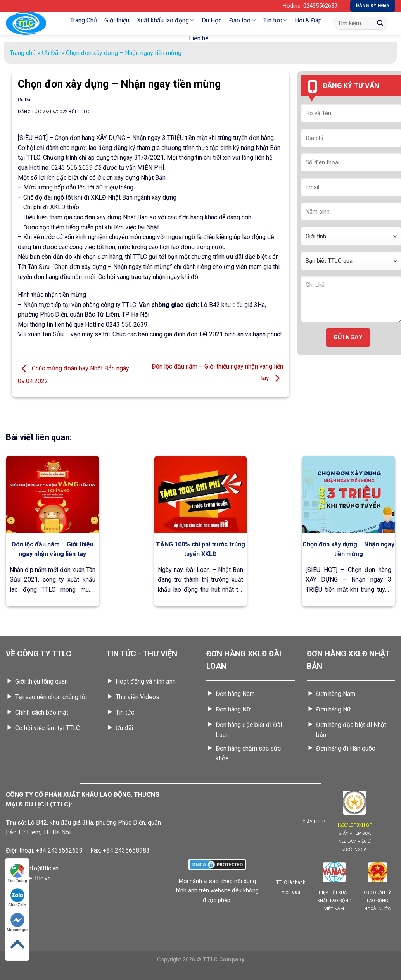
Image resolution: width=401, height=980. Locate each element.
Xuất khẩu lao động (165, 20)
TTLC (83, 112)
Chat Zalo (17, 898)
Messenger (17, 922)
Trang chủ (23, 53)
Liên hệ (199, 38)
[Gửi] (380, 23)
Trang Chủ (84, 20)
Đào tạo (242, 20)
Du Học (212, 20)
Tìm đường (17, 873)
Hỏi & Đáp (308, 20)
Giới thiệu (117, 20)
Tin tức (275, 20)
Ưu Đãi (51, 53)
